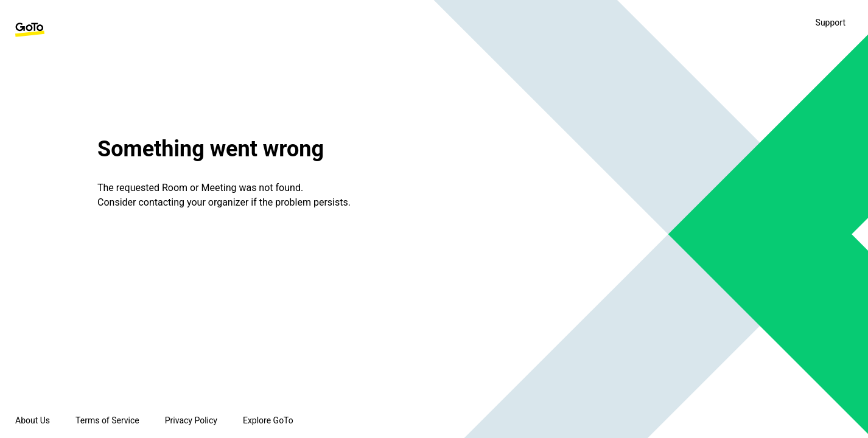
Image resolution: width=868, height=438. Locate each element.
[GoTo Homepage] (30, 30)
